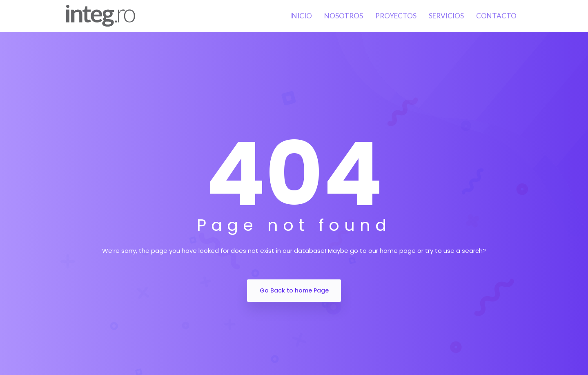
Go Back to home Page (294, 290)
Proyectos (396, 16)
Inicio (301, 16)
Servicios (446, 16)
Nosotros (344, 16)
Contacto (496, 16)
